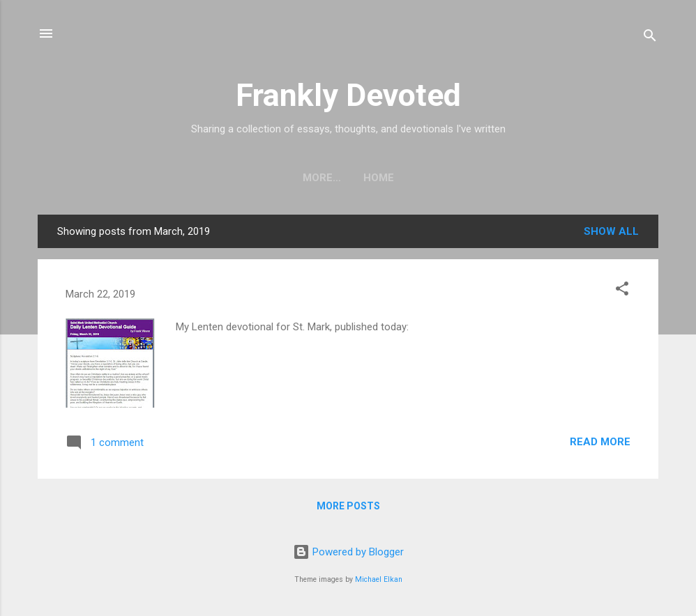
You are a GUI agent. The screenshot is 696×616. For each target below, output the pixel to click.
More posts (348, 506)
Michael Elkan (379, 579)
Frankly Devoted (348, 95)
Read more (600, 442)
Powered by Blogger (348, 552)
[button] (622, 291)
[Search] (650, 38)
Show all (611, 231)
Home (348, 178)
